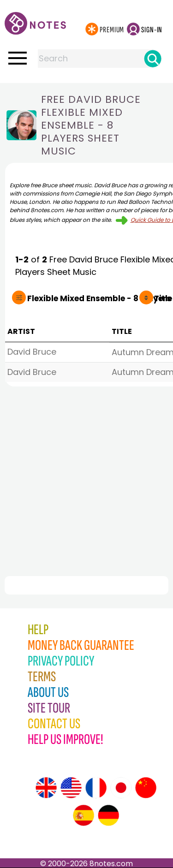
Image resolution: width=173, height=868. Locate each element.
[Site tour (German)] (108, 815)
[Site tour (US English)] (71, 788)
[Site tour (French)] (96, 788)
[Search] (153, 59)
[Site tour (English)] (46, 788)
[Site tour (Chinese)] (146, 788)
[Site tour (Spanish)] (84, 815)
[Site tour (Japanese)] (121, 788)
